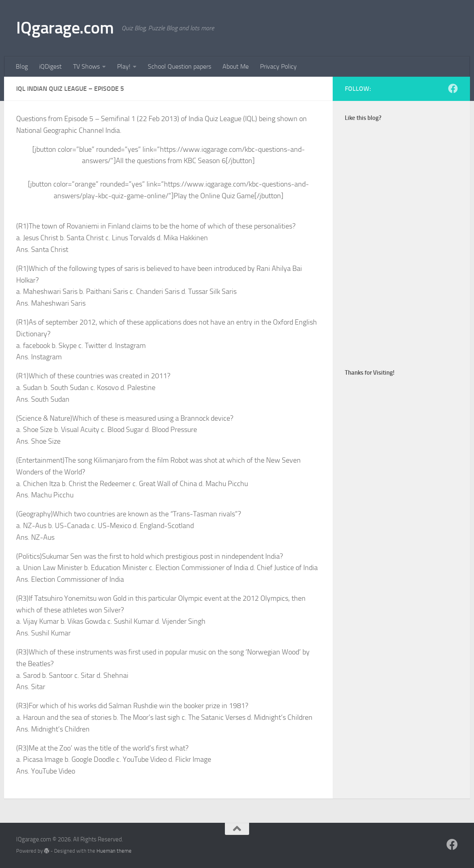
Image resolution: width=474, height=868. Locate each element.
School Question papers (179, 66)
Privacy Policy (278, 66)
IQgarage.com (65, 28)
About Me (236, 66)
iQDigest (50, 66)
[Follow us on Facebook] (453, 88)
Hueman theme (114, 851)
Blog (22, 66)
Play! (124, 66)
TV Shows (86, 66)
